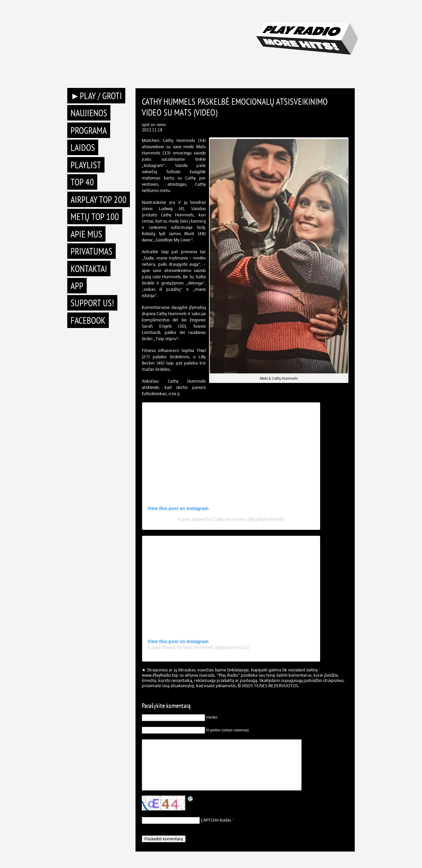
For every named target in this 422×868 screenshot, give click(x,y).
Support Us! (92, 303)
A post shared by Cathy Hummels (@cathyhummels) (231, 519)
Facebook (88, 320)
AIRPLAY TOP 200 (99, 199)
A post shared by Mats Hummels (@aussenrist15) (198, 647)
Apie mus (86, 234)
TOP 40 (82, 182)
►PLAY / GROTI (96, 96)
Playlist (86, 165)
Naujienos (89, 113)
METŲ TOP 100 (95, 217)
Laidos (83, 147)
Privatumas (91, 251)
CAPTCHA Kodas (216, 820)
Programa (89, 130)
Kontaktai (89, 269)
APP (77, 286)
